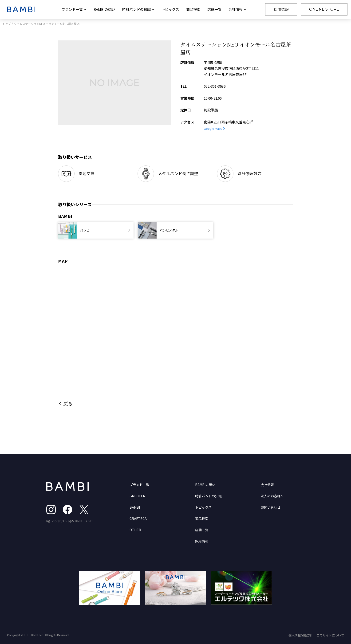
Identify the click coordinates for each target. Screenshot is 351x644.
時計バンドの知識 (208, 496)
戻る (68, 403)
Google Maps (213, 128)
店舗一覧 (214, 9)
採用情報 (281, 9)
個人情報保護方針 (301, 635)
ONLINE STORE (324, 9)
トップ (7, 24)
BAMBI (135, 507)
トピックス (170, 9)
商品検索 (193, 9)
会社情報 (267, 485)
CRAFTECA (138, 518)
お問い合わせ (271, 507)
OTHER (135, 530)
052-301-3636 (215, 86)
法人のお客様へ (272, 496)
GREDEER (137, 496)
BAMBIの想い (104, 9)
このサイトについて (330, 635)
